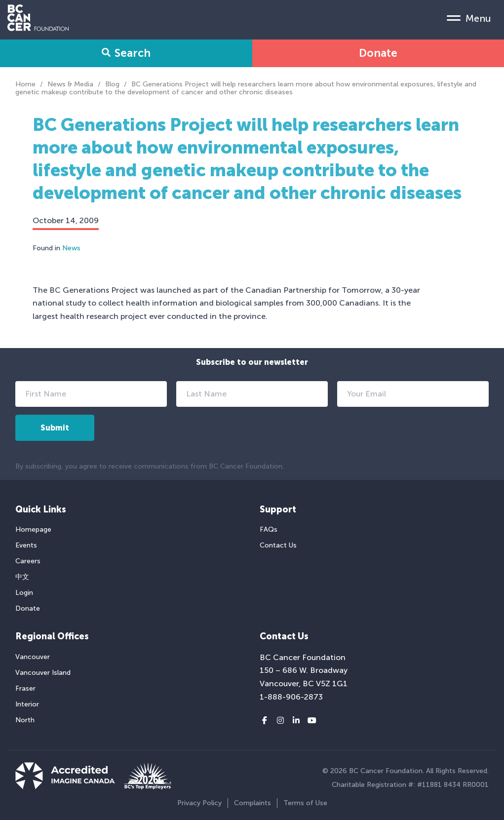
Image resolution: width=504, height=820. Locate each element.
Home (25, 84)
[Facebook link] (265, 721)
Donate (378, 53)
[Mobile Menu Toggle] (469, 18)
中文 (22, 577)
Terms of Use (305, 803)
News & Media (70, 84)
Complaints (252, 803)
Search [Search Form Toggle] (126, 53)
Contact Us (278, 545)
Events (26, 545)
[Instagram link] (280, 721)
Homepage (33, 529)
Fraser (25, 688)
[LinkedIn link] (296, 721)
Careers (28, 561)
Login (24, 593)
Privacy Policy (199, 803)
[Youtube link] (312, 721)
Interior (27, 704)
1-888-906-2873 (291, 697)
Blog (112, 84)
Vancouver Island (43, 673)
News (71, 248)
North (25, 720)
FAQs (269, 529)
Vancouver (33, 657)
